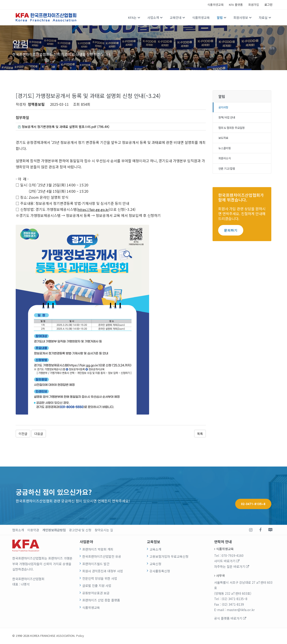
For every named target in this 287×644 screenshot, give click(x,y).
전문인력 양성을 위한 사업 (100, 579)
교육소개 (155, 550)
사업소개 (153, 17)
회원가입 (254, 5)
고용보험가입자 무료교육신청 (169, 557)
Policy (80, 636)
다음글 (39, 434)
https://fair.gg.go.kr (94, 210)
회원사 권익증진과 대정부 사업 (103, 572)
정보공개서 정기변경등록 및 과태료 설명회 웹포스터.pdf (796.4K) (70, 127)
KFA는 (132, 17)
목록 (200, 434)
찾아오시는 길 (104, 531)
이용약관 (33, 531)
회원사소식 (226, 162)
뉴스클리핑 (226, 151)
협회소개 (18, 531)
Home (262, 48)
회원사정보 (241, 17)
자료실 (263, 17)
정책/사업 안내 (228, 119)
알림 (220, 17)
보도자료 (224, 140)
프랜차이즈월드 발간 (96, 564)
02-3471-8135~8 (253, 496)
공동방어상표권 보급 (96, 594)
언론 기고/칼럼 (228, 173)
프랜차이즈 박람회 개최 (98, 550)
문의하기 (231, 235)
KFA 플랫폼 (236, 5)
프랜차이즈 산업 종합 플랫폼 (101, 601)
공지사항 (224, 108)
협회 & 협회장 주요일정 (234, 130)
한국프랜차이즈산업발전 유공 (102, 557)
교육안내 (176, 17)
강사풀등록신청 (160, 572)
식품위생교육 (215, 5)
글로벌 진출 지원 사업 (97, 586)
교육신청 (155, 564)
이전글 (23, 434)
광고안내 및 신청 (80, 531)
